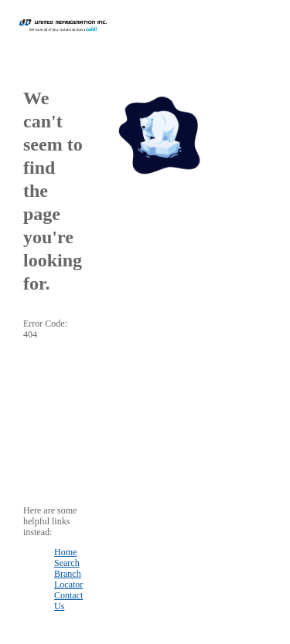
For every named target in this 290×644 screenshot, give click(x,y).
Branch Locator (68, 579)
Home (65, 552)
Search (67, 563)
